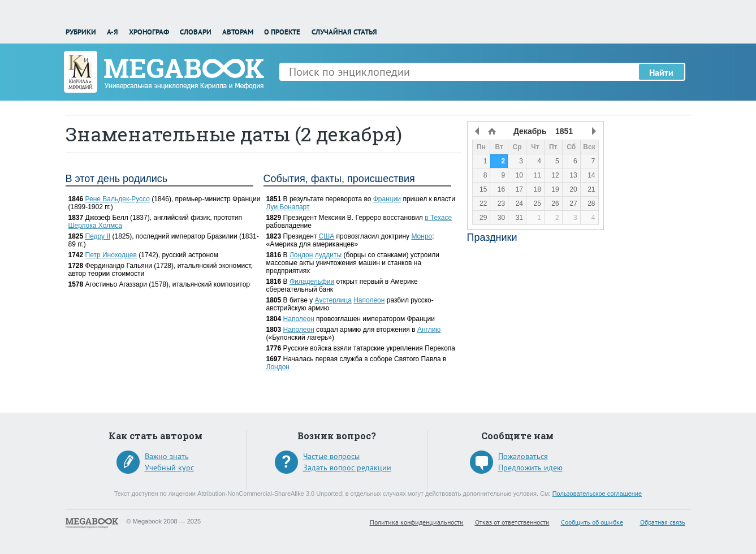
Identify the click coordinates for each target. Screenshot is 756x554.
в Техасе (438, 218)
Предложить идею (530, 468)
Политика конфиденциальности (417, 522)
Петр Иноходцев (111, 255)
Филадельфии (312, 282)
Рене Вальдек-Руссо (118, 199)
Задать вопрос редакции (347, 468)
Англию (429, 330)
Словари (196, 32)
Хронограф (149, 32)
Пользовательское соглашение (597, 494)
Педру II (98, 236)
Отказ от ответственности (512, 522)
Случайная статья (344, 32)
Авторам (238, 32)
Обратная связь (663, 522)
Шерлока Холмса (95, 226)
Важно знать (167, 456)
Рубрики (81, 32)
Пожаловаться (523, 456)
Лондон (301, 255)
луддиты (328, 255)
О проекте (282, 32)
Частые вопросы (331, 456)
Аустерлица (333, 300)
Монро (422, 236)
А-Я (113, 32)
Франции (387, 199)
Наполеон (369, 300)
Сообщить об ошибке (592, 522)
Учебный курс (169, 468)
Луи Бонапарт (288, 207)
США (327, 236)
